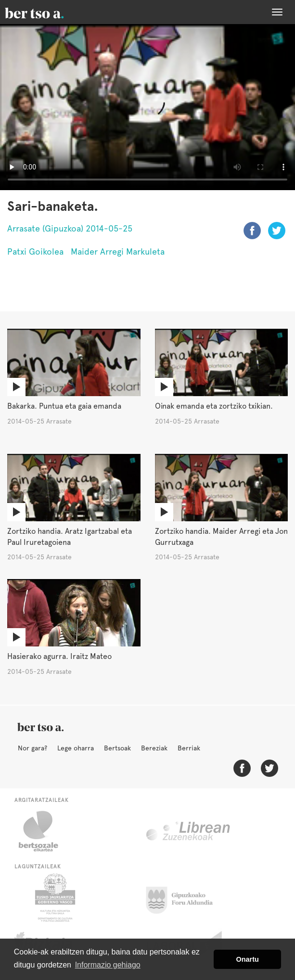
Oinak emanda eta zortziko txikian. (214, 406)
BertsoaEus (48, 12)
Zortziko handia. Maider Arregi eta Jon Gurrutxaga (221, 537)
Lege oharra (76, 748)
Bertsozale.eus (45, 831)
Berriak (189, 748)
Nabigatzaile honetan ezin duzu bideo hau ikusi (147, 107)
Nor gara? (32, 748)
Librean (189, 831)
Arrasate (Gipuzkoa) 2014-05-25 (70, 228)
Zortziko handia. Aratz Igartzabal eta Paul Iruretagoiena (70, 537)
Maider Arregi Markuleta (118, 251)
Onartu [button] (248, 959)
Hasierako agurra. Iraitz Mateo (59, 656)
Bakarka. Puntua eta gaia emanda (64, 406)
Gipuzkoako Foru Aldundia (185, 898)
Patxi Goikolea (35, 251)
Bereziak (154, 748)
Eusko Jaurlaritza (54, 898)
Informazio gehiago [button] (108, 965)
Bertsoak (117, 748)
